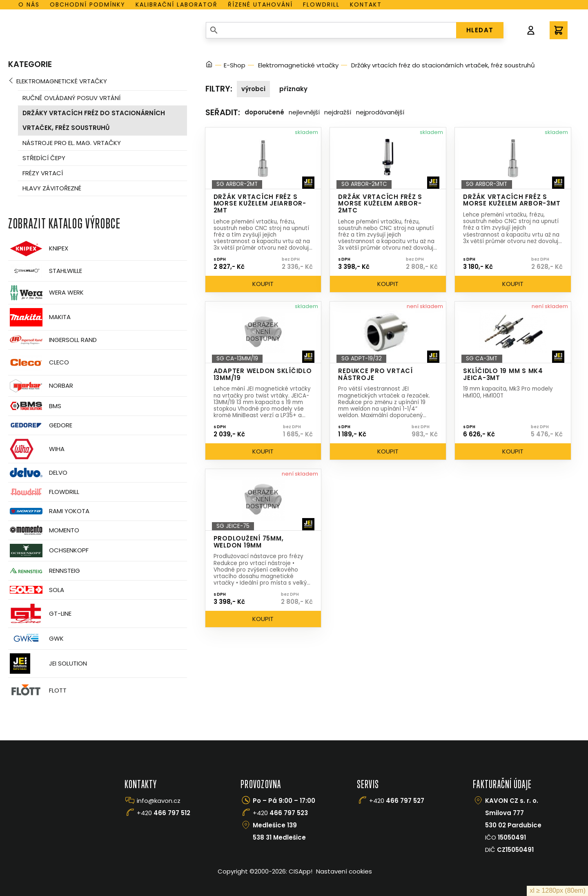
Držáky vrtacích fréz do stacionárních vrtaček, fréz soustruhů (94, 120)
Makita (39, 317)
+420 (164, 813)
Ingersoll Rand (52, 340)
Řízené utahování (260, 4)
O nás (29, 4)
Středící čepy (44, 158)
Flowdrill (321, 4)
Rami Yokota (49, 511)
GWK (36, 639)
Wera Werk (46, 293)
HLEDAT (480, 30)
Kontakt (366, 4)
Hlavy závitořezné (52, 188)
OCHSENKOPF (48, 551)
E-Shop (235, 65)
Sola (36, 590)
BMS (35, 406)
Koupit (263, 284)
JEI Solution (48, 664)
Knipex (38, 249)
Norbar (41, 386)
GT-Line (40, 614)
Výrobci (253, 89)
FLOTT (37, 691)
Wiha (36, 449)
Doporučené (264, 112)
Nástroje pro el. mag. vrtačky (72, 143)
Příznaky (293, 89)
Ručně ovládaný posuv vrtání (71, 98)
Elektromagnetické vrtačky (62, 81)
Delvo (38, 473)
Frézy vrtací (43, 173)
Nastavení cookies (344, 871)
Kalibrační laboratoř (177, 4)
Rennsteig (44, 571)
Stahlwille (45, 271)
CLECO (39, 362)
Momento (44, 530)
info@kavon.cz (159, 801)
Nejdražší (338, 112)
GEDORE (40, 425)
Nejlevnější (304, 112)
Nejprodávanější (380, 112)
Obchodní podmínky (88, 4)
